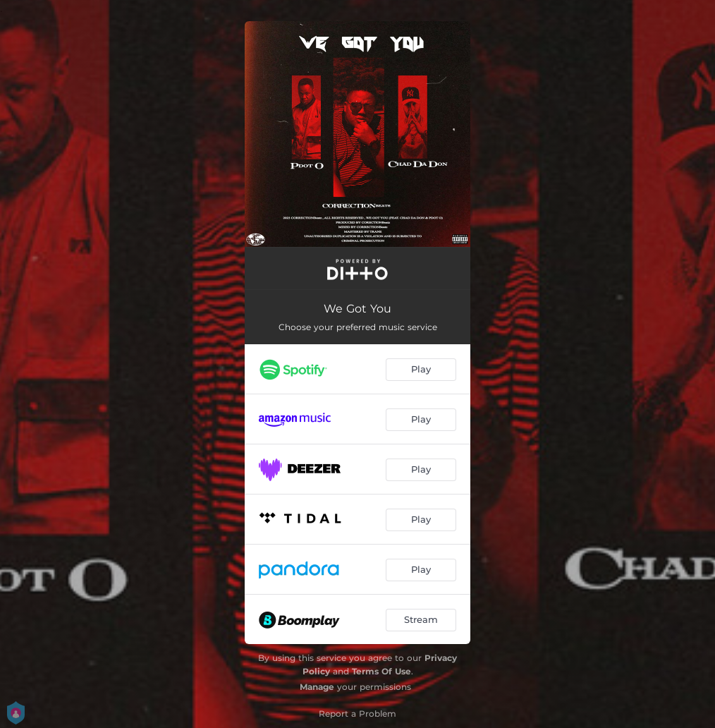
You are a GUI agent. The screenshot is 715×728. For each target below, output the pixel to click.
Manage (317, 687)
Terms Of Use (381, 671)
